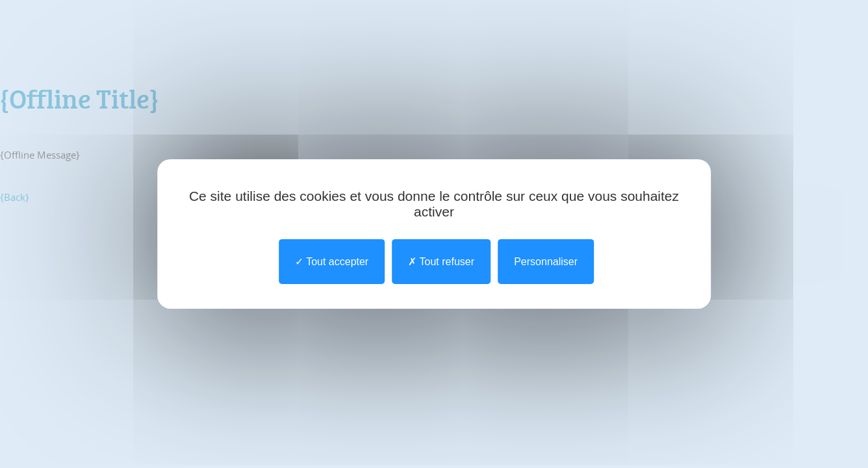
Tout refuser (441, 262)
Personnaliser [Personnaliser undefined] (546, 262)
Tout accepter (332, 262)
